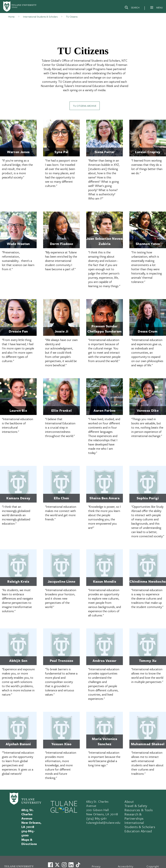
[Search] (132, 8)
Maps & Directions (29, 842)
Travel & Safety (136, 806)
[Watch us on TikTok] (78, 865)
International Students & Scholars (140, 825)
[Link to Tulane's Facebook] (64, 865)
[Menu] (152, 7)
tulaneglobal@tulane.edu (103, 822)
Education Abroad (138, 831)
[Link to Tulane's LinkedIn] (71, 865)
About (129, 801)
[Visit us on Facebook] (50, 865)
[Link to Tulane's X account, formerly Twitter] (57, 865)
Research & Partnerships (134, 816)
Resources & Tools (139, 810)
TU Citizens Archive (85, 106)
